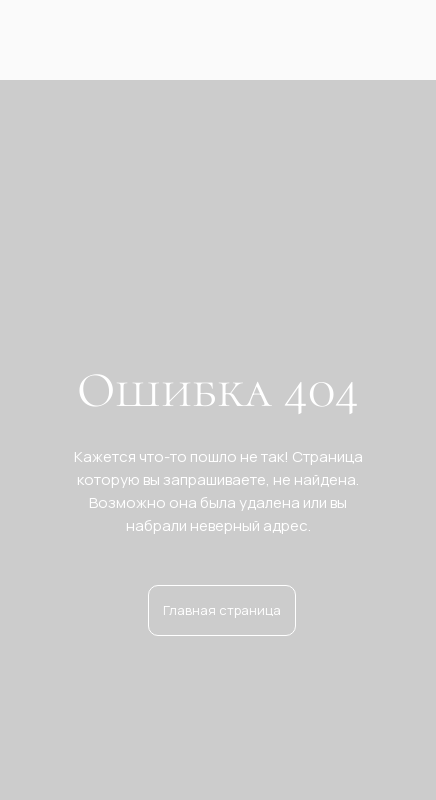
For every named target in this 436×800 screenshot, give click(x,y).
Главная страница (222, 610)
